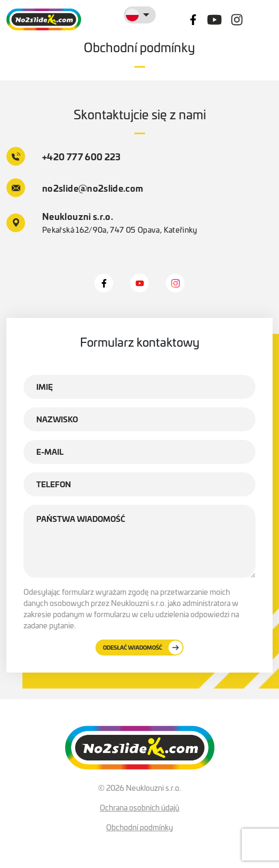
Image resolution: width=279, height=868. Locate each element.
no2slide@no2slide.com (75, 188)
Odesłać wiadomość (143, 648)
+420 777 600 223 (64, 156)
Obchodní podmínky (139, 827)
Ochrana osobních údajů (139, 807)
